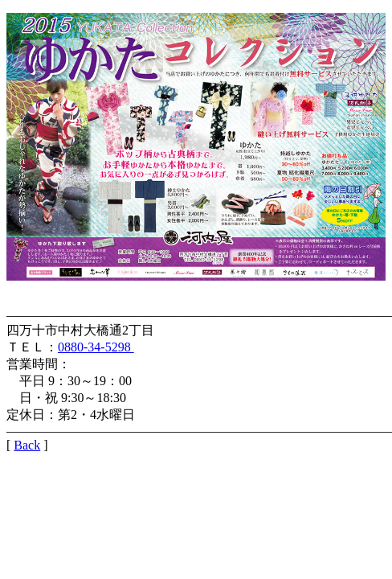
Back (27, 445)
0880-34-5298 (96, 347)
